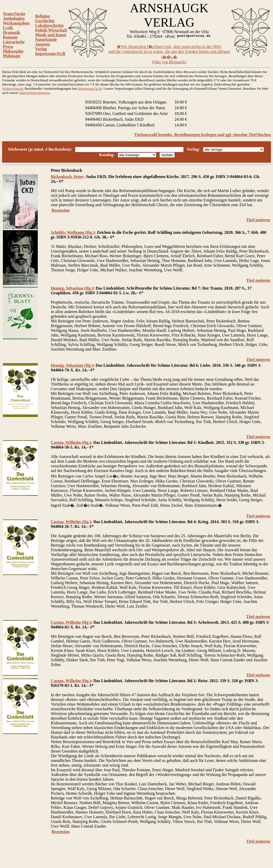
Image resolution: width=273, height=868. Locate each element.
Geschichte (45, 21)
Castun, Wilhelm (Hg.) (71, 442)
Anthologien (14, 18)
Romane (10, 37)
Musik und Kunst (51, 35)
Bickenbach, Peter (67, 177)
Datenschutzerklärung (35, 93)
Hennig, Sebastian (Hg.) (72, 288)
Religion (43, 16)
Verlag (41, 49)
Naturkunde (46, 39)
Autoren (43, 44)
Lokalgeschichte (49, 25)
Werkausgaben (16, 23)
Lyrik (8, 28)
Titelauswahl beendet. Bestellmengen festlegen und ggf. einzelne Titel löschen (203, 135)
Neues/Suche (14, 14)
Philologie (12, 56)
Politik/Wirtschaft (51, 30)
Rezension (61, 210)
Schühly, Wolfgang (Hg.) (73, 232)
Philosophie (13, 51)
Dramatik (12, 32)
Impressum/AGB (50, 54)
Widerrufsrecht (13, 88)
